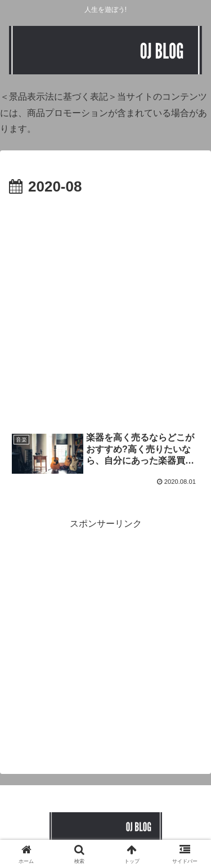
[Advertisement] (105, 311)
